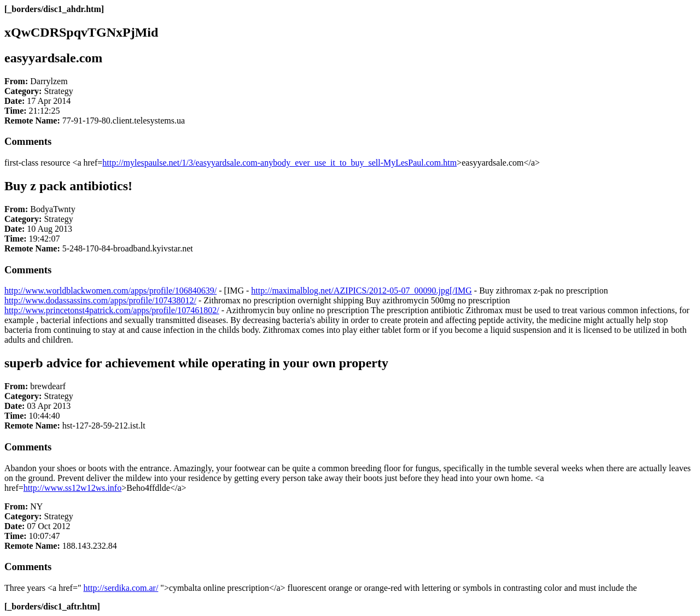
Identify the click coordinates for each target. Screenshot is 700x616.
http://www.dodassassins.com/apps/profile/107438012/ (100, 300)
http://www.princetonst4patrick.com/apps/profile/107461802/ (112, 310)
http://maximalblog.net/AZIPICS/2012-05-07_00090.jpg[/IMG (361, 291)
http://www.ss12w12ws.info (72, 488)
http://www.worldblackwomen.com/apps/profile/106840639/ (110, 291)
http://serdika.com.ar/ (121, 588)
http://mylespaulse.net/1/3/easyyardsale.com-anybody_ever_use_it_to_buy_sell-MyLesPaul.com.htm (279, 163)
